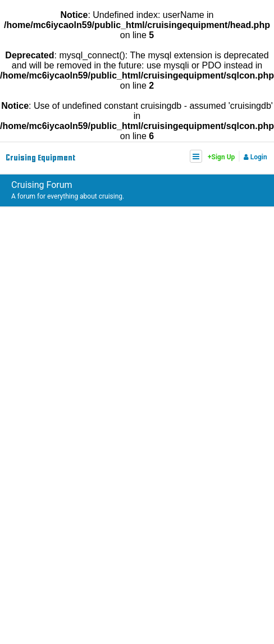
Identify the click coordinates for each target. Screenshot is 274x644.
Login (255, 157)
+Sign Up (221, 157)
